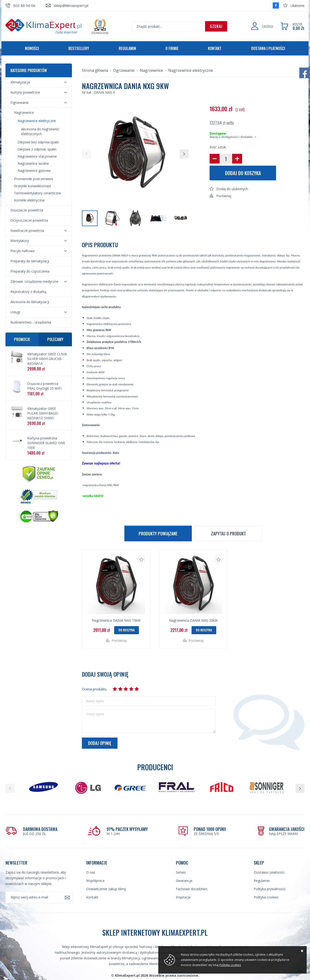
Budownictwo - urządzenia (31, 322)
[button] (86, 154)
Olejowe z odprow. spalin (37, 149)
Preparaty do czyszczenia (30, 271)
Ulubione (297, 5)
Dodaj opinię (100, 743)
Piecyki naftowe (23, 251)
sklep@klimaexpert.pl (71, 5)
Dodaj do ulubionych (232, 189)
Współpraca (95, 881)
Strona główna (95, 70)
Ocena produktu (94, 689)
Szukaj (216, 26)
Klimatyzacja (20, 82)
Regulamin (127, 48)
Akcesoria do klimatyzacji (30, 302)
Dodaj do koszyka (243, 173)
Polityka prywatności (270, 889)
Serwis (181, 872)
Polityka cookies (266, 897)
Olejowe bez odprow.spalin (38, 142)
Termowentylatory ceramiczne (38, 193)
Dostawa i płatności (268, 48)
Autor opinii (95, 701)
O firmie (172, 48)
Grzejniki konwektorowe (33, 186)
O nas (91, 872)
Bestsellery (79, 48)
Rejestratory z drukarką (28, 292)
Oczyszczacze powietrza (29, 220)
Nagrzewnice (24, 112)
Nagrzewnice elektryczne (37, 121)
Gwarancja (184, 881)
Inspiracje (183, 897)
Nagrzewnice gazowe (34, 171)
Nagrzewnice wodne (33, 163)
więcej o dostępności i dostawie (231, 137)
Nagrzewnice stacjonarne (37, 156)
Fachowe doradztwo (192, 889)
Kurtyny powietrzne (25, 92)
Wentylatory (20, 241)
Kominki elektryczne (29, 200)
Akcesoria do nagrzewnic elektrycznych (40, 131)
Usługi (15, 312)
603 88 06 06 (24, 5)
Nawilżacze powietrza (27, 230)
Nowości (32, 48)
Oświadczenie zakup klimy (106, 889)
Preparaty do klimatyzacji (30, 261)
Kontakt (215, 48)
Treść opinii (95, 714)
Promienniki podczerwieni (34, 179)
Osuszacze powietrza (27, 210)
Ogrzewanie (20, 103)
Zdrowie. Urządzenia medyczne (34, 281)
